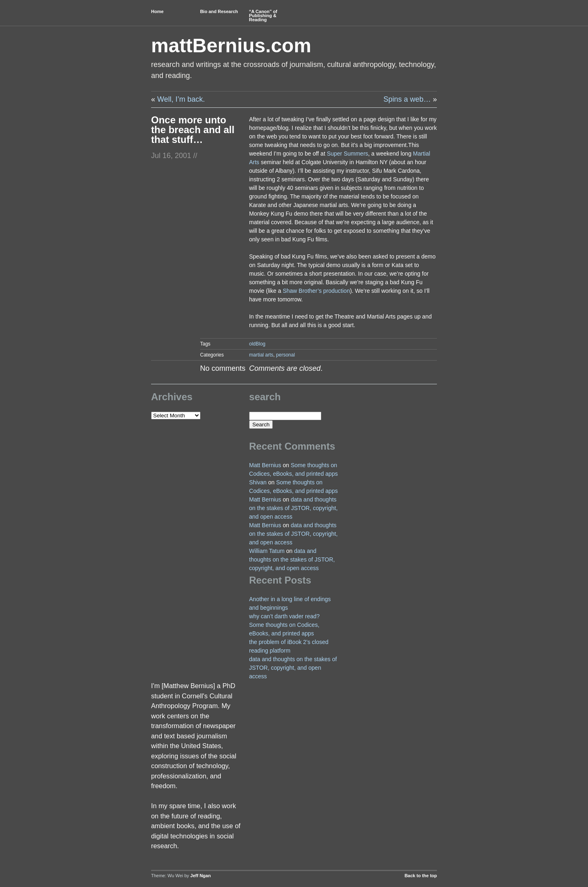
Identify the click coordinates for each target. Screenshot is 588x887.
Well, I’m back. (181, 99)
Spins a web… (407, 99)
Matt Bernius (265, 465)
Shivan (258, 482)
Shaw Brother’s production (316, 291)
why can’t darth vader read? (284, 616)
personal (285, 355)
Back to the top (421, 876)
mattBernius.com (231, 46)
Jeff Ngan (200, 876)
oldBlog (257, 344)
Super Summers (347, 154)
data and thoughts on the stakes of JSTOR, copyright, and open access (293, 508)
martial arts (261, 355)
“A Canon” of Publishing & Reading (263, 16)
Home (157, 11)
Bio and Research (219, 11)
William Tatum (267, 551)
